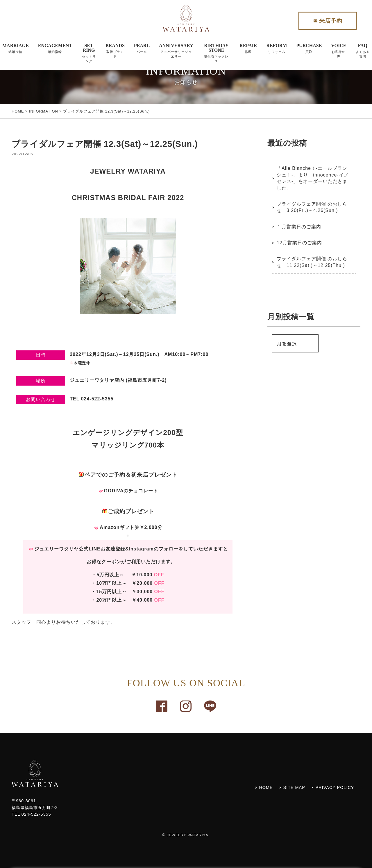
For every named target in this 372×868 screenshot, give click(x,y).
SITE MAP (294, 787)
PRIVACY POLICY (335, 787)
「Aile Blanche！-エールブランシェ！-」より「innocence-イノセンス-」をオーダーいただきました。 (313, 178)
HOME (18, 111)
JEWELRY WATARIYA (188, 835)
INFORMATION (44, 111)
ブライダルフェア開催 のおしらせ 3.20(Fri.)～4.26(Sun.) (312, 207)
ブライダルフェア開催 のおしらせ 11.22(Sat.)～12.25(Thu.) (312, 262)
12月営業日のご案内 (299, 243)
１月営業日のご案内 (299, 227)
